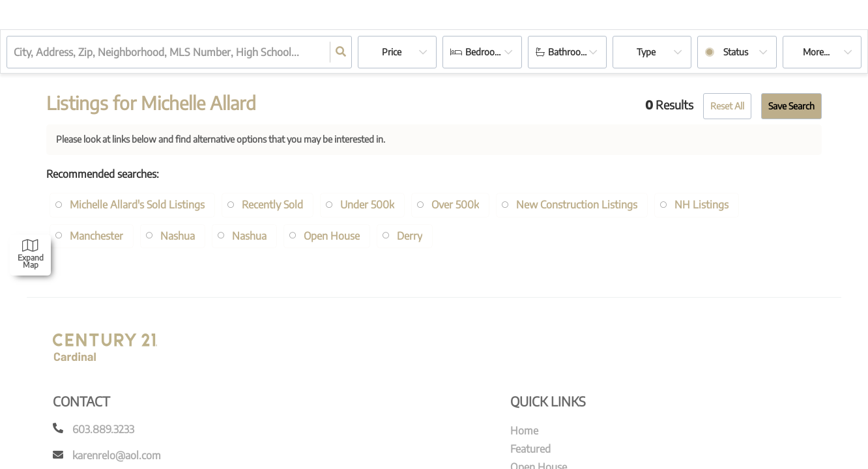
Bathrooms (570, 52)
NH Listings (704, 205)
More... (816, 52)
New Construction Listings (579, 205)
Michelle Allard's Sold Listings (137, 205)
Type (646, 52)
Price (392, 52)
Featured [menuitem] (530, 449)
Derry (410, 236)
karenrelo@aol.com (117, 455)
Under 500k (369, 205)
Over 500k (457, 205)
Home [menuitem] (524, 431)
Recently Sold (273, 205)
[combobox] (15, 52)
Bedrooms (486, 52)
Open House (332, 236)
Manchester (96, 236)
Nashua (178, 236)
